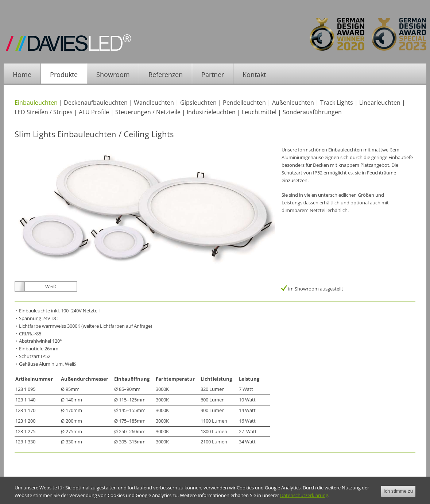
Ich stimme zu (398, 497)
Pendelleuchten (244, 103)
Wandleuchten (154, 103)
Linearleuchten (380, 103)
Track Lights (337, 103)
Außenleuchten (293, 103)
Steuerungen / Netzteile (148, 112)
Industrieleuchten (211, 112)
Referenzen (166, 74)
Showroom (113, 74)
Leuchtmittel (259, 112)
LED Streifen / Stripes (44, 112)
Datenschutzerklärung (304, 501)
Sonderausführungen (312, 112)
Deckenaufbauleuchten (96, 103)
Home (22, 74)
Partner (213, 74)
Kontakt (254, 74)
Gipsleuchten (198, 103)
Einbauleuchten (36, 103)
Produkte (64, 74)
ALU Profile (94, 112)
